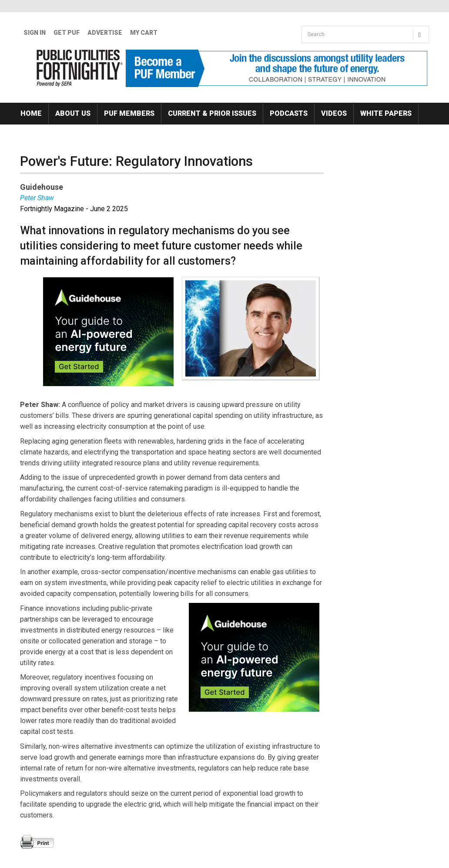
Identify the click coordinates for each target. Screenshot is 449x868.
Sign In (35, 33)
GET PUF (67, 33)
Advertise (105, 33)
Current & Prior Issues (212, 113)
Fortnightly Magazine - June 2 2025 (74, 209)
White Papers (386, 113)
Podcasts (289, 113)
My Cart (144, 33)
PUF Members (129, 113)
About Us (73, 113)
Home (31, 113)
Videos (334, 113)
